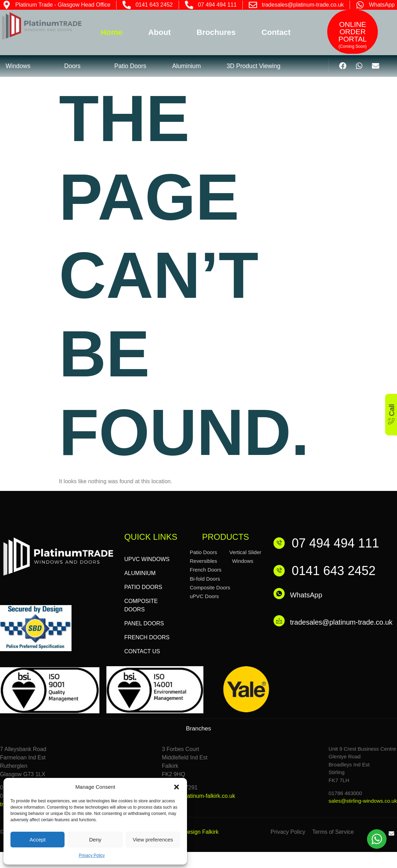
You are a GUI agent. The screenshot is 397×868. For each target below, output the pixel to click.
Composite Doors (210, 587)
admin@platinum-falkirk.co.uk (198, 796)
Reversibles (203, 561)
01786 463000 (345, 793)
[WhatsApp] (280, 595)
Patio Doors (203, 552)
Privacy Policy (92, 855)
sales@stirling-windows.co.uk (363, 801)
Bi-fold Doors (205, 579)
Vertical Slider (245, 552)
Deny (95, 840)
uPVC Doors (204, 596)
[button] (177, 787)
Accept (38, 840)
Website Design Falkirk (190, 832)
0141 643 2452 (336, 571)
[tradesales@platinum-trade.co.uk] (280, 623)
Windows (246, 561)
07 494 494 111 (338, 543)
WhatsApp (309, 595)
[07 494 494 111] (280, 543)
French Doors (206, 570)
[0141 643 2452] (280, 571)
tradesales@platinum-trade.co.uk (344, 623)
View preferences (153, 840)
